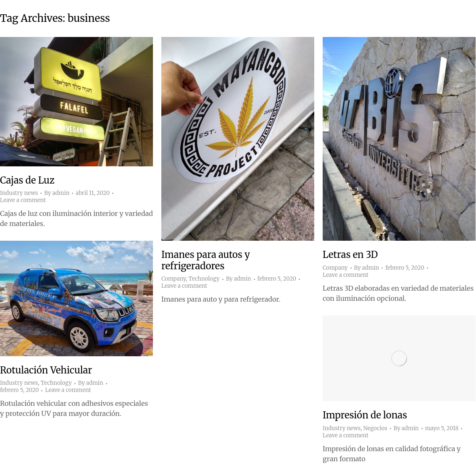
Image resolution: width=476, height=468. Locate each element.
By (57, 193)
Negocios (375, 428)
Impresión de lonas (365, 415)
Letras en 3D (350, 255)
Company (174, 279)
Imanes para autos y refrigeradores (206, 260)
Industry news (19, 193)
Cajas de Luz (27, 180)
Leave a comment (23, 200)
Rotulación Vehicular (46, 370)
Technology (204, 279)
